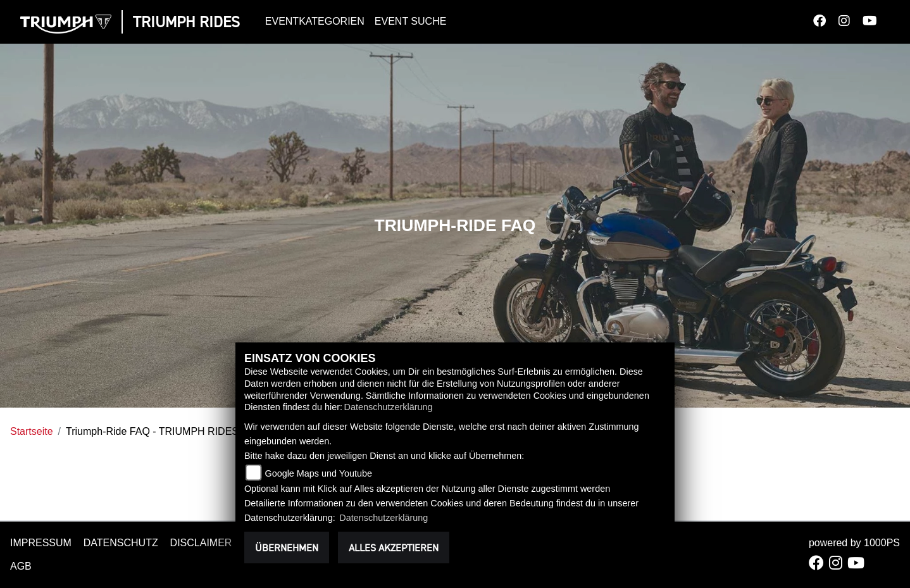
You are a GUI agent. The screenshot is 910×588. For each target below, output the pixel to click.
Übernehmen (287, 547)
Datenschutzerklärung (389, 407)
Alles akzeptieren (394, 547)
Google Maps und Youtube (318, 473)
